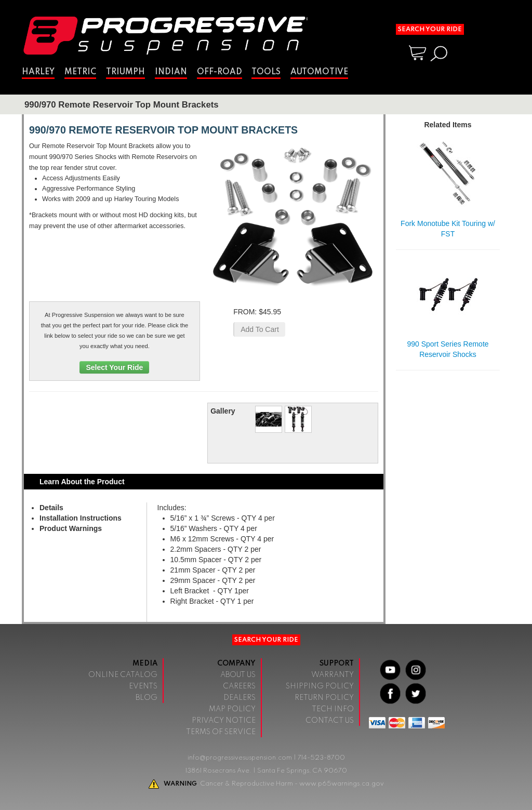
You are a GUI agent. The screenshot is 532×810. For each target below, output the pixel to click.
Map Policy (232, 709)
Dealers (240, 698)
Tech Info (333, 709)
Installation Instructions (81, 518)
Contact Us (330, 721)
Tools (266, 72)
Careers (239, 686)
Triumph (125, 72)
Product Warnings (71, 528)
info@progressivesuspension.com (240, 758)
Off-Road (220, 72)
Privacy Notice (224, 721)
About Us (238, 675)
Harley (38, 72)
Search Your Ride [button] (430, 29)
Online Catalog (123, 675)
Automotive (319, 72)
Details (51, 508)
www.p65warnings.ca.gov (342, 784)
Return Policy (324, 698)
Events (143, 686)
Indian (171, 72)
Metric (80, 72)
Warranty (332, 675)
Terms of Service (221, 732)
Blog (147, 698)
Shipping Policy (320, 686)
